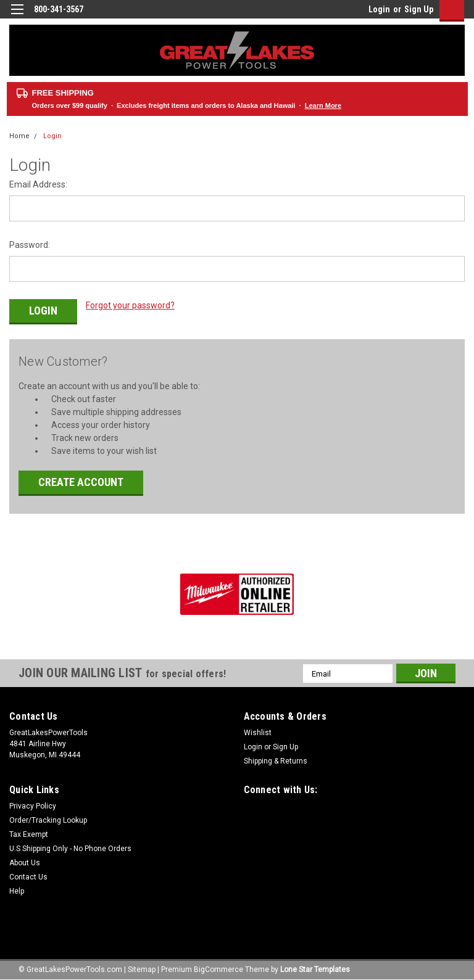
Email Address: (38, 184)
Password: (30, 245)
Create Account (81, 480)
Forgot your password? (130, 305)
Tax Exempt (29, 833)
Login (379, 9)
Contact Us (28, 875)
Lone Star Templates (315, 968)
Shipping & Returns (276, 759)
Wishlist (258, 731)
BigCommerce (218, 968)
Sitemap (142, 968)
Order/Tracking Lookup (48, 818)
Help (17, 889)
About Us (25, 861)
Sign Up (419, 9)
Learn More (323, 105)
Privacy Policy (33, 804)
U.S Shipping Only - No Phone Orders (70, 847)
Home (19, 136)
